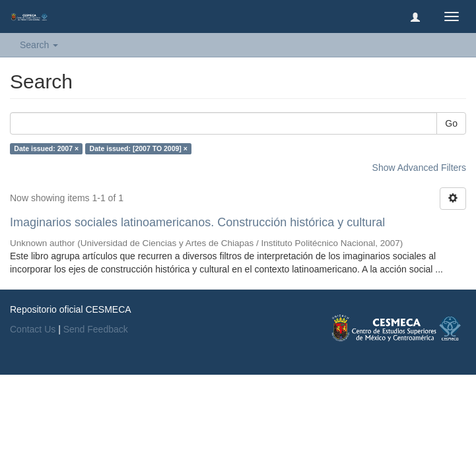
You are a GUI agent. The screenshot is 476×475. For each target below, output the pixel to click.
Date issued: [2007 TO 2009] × (139, 148)
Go (451, 123)
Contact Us (33, 329)
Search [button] (39, 45)
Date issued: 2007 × (46, 148)
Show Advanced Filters (419, 168)
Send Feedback (96, 329)
